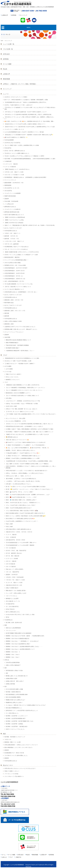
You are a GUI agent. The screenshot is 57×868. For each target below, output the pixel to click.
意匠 (6, 668)
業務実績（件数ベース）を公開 (12, 742)
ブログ (5, 355)
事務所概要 (6, 79)
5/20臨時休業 (8, 161)
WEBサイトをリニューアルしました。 (16, 729)
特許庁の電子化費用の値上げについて (14, 215)
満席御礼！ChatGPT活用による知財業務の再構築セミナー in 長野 (23, 458)
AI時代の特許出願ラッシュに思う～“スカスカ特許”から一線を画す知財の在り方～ (27, 471)
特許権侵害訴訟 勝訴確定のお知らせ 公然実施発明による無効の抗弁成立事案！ (26, 177)
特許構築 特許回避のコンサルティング (15, 737)
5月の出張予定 (8, 191)
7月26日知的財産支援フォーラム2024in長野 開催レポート (21, 542)
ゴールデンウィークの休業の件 (12, 209)
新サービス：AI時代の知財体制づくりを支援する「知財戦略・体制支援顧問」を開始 (26, 100)
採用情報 (14, 15)
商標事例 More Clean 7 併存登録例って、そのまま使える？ (22, 641)
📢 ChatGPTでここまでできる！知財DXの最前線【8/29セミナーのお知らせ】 (26, 442)
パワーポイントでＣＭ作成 (11, 774)
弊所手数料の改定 (9, 303)
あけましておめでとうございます (13, 228)
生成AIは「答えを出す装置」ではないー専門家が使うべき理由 (22, 404)
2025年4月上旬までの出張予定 (12, 143)
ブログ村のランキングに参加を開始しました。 (16, 755)
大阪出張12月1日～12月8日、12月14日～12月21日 (19, 532)
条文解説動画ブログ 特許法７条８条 (14, 753)
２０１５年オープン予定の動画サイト (14, 776)
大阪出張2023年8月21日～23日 (14, 585)
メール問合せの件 (9, 204)
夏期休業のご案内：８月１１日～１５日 (15, 311)
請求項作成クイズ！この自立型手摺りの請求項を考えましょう (22, 710)
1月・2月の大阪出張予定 (12, 606)
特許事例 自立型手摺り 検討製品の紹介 (17, 726)
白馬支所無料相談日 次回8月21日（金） (15, 279)
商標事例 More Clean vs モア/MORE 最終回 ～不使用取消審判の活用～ (25, 636)
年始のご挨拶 (9, 524)
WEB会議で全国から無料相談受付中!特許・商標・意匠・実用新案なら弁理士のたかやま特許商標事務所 (27, 7)
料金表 (5, 69)
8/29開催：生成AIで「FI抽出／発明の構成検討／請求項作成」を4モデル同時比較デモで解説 (29, 429)
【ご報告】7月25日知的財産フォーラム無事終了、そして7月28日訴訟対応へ (25, 445)
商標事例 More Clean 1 (13, 657)
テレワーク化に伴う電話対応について (14, 289)
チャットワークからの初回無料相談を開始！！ (16, 260)
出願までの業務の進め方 (12, 588)
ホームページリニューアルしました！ (14, 332)
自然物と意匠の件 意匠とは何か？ (15, 681)
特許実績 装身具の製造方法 (13, 692)
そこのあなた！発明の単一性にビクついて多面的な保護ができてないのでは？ (26, 705)
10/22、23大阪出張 (11, 537)
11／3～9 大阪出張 (11, 535)
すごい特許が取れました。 (13, 713)
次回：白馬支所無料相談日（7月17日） (15, 281)
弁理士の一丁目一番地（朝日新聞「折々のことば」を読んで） (22, 409)
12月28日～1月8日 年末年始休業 (15, 577)
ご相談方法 (18, 857)
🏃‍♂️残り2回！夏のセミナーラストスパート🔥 (17, 440)
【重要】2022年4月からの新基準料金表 (15, 217)
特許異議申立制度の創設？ (13, 348)
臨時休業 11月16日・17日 (12, 239)
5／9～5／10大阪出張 (10, 167)
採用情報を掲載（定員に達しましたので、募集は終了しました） (21, 329)
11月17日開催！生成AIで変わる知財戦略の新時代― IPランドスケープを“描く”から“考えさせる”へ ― (31, 415)
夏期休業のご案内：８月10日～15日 (14, 300)
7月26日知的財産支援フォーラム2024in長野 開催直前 (20, 545)
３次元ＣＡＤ (8, 739)
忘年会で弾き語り (10, 609)
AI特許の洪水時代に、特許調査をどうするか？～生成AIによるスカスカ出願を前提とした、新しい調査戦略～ (31, 467)
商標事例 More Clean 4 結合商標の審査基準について (20, 649)
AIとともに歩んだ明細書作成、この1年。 (16, 421)
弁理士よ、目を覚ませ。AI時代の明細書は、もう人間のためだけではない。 (25, 473)
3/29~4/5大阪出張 (10, 564)
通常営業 (7, 313)
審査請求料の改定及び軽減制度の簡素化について (18, 340)
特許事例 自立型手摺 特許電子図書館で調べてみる (19, 721)
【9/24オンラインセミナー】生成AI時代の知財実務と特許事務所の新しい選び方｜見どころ (29, 424)
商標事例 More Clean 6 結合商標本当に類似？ (18, 644)
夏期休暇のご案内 (9, 324)
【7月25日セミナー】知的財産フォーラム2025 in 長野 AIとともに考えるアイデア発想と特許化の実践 (30, 108)
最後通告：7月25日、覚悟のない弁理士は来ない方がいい (20, 450)
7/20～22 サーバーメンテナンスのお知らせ (16, 249)
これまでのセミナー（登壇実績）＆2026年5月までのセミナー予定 (23, 401)
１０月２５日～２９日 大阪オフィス (14, 241)
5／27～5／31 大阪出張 (11, 164)
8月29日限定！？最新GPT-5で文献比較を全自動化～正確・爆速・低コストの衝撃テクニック (30, 432)
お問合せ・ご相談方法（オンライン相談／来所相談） (20, 84)
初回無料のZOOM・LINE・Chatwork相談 (15, 265)
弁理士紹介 (6, 54)
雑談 (4, 734)
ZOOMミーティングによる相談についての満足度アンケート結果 (21, 255)
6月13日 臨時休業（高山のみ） (14, 553)
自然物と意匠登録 (10, 684)
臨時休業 (7, 316)
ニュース (6, 94)
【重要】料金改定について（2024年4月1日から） (17, 169)
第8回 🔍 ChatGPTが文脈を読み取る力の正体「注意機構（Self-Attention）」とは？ (28, 495)
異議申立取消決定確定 (10, 196)
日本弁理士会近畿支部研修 (13, 662)
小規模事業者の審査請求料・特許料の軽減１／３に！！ (20, 351)
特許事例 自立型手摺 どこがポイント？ (17, 716)
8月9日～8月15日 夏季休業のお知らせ (15, 151)
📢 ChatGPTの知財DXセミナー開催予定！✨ (16, 137)
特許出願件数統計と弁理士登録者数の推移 (17, 694)
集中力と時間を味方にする (13, 612)
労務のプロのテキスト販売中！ (14, 374)
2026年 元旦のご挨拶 (11, 406)
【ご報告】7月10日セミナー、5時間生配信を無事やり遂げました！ (23, 456)
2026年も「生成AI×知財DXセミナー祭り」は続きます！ (19, 105)
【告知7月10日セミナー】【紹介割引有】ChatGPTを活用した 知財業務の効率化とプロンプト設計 (30, 127)
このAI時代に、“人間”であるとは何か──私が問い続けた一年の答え (23, 481)
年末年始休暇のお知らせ (11, 761)
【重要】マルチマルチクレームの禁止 (14, 220)
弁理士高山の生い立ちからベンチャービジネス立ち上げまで (20, 768)
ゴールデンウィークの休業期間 (12, 193)
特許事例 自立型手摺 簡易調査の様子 (16, 718)
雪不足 (7, 617)
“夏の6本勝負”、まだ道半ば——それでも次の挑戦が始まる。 (21, 479)
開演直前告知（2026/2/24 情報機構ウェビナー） (18, 393)
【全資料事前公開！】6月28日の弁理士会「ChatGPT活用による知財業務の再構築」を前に (29, 461)
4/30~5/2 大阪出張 (11, 561)
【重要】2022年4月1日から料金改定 (14, 223)
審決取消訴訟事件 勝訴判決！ (12, 257)
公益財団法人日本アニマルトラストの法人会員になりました (20, 327)
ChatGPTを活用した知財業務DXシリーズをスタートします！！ (22, 521)
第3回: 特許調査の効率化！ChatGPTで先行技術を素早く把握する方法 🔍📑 (25, 513)
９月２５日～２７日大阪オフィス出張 (14, 175)
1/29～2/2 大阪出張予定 (12, 572)
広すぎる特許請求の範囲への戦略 (14, 689)
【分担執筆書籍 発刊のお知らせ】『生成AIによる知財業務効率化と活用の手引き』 (26, 102)
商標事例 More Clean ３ (13, 652)
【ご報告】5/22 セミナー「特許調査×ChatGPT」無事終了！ (20, 364)
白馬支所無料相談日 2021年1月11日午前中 (16, 268)
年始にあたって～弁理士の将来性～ (15, 569)
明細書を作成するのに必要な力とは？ (15, 700)
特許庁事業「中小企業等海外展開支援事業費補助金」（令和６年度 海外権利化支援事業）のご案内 (30, 159)
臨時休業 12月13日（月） (11, 236)
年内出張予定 (8, 148)
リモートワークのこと (11, 596)
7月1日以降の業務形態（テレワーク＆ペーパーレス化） (19, 284)
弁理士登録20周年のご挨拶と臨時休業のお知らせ (18, 529)
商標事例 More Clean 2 (13, 654)
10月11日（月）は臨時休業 (11, 244)
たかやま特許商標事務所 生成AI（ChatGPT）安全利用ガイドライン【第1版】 (24, 132)
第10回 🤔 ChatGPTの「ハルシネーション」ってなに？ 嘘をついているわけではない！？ (29, 489)
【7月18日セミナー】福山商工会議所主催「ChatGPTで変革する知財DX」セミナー (26, 112)
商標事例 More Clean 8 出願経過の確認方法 (17, 638)
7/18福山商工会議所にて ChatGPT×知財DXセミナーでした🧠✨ (23, 453)
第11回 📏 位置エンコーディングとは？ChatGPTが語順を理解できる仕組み (26, 487)
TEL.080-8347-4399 (8, 804)
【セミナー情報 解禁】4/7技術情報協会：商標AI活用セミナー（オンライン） (26, 388)
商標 (6, 625)
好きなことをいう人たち (12, 377)
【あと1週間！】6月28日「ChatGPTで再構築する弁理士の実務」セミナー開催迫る (27, 464)
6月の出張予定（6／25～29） (12, 188)
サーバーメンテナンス (10, 180)
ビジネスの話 (8, 372)
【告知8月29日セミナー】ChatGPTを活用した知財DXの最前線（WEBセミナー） (25, 124)
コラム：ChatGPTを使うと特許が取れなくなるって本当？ (21, 505)
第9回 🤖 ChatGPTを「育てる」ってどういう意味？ (20, 492)
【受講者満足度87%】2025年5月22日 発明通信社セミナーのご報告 (22, 358)
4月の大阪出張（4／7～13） (13, 601)
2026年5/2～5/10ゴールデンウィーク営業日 (16, 97)
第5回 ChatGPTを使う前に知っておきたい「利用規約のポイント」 (23, 503)
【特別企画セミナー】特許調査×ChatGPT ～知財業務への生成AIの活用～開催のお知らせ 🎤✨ (29, 135)
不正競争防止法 (8, 620)
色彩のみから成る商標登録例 (13, 628)
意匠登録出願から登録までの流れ (14, 670)
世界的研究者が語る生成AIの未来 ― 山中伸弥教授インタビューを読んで (24, 426)
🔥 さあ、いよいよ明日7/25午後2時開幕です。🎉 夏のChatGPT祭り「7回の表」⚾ (27, 448)
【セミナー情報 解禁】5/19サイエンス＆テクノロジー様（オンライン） (24, 390)
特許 (6, 686)
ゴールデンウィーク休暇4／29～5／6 (14, 129)
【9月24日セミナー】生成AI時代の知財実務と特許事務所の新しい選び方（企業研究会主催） (28, 114)
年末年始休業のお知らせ (11, 231)
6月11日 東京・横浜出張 (12, 556)
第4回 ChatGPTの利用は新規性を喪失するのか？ (19, 508)
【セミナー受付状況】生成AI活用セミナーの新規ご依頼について (22, 396)
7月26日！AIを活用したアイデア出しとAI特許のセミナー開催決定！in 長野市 (24, 156)
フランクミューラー (11, 630)
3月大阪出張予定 (10, 604)
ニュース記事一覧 (9, 44)
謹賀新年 (7, 199)
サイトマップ (23, 15)
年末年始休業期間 (9, 140)
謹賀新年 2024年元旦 (12, 574)
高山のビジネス (8, 765)
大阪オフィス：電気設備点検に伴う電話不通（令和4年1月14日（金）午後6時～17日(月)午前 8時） (30, 225)
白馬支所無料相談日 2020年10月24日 (14, 273)
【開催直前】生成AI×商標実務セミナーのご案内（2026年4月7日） (23, 385)
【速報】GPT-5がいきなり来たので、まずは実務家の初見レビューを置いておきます (27, 434)
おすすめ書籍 (8, 366)
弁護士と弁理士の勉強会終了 (13, 665)
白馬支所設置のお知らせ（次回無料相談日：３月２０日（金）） (21, 292)
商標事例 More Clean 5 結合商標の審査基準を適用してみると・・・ (24, 646)
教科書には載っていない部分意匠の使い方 (17, 676)
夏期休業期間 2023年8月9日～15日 (14, 183)
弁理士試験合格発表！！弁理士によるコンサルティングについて (21, 745)
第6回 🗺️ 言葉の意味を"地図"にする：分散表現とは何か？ (21, 500)
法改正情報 (7, 337)
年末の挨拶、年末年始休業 (11, 201)
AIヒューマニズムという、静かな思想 (15, 418)
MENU (28, 27)
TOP (2, 41)
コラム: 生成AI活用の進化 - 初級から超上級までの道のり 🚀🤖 (22, 511)
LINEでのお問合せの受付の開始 (12, 263)
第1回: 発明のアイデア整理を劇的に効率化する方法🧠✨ (20, 519)
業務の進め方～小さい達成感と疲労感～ (16, 590)
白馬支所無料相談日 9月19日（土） (14, 276)
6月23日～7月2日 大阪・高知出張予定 (16, 550)
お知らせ (4, 857)
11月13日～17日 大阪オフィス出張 (15, 580)
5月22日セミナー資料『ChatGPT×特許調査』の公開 (18, 361)
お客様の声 (5, 15)
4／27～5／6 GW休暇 (12, 558)
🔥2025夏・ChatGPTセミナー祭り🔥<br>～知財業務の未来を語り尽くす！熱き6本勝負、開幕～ (29, 121)
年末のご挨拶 (9, 527)
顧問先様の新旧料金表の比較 (12, 212)
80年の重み (9, 398)
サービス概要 (7, 64)
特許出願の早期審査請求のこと (14, 708)
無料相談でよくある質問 (12, 598)
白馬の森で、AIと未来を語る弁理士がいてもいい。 (19, 484)
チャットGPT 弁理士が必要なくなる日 (16, 593)
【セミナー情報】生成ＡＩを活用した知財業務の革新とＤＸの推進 (22, 145)
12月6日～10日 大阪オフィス (12, 233)
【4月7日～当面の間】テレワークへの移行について (18, 287)
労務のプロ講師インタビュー (12, 771)
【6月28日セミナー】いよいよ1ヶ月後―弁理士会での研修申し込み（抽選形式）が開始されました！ (29, 118)
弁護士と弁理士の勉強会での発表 (13, 321)
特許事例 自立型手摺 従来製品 (14, 724)
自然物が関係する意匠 (11, 678)
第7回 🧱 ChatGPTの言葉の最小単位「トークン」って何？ (21, 497)
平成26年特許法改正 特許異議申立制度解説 (17, 345)
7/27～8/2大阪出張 (11, 548)
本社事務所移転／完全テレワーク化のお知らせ (16, 247)
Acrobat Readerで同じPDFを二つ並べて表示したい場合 (20, 614)
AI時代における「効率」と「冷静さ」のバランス (18, 476)
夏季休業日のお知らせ (10, 207)
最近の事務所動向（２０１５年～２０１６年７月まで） (19, 747)
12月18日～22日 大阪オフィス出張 (14, 172)
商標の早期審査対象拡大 (12, 343)
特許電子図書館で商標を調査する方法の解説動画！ (19, 633)
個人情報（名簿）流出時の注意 (14, 622)
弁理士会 (7, 660)
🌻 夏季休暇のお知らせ (12, 437)
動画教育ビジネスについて (13, 380)
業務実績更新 (8, 185)
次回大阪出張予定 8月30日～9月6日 (15, 540)
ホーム (4, 855)
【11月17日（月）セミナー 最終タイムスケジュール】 (20, 412)
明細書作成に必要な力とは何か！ (14, 702)
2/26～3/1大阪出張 (11, 566)
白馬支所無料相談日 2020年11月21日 (14, 271)
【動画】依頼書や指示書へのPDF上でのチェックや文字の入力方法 (22, 252)
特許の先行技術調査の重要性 (13, 697)
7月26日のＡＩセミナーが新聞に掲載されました (17, 153)
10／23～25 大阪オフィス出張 (14, 582)
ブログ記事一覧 (8, 49)
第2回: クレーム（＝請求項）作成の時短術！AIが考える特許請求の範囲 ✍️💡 (26, 516)
